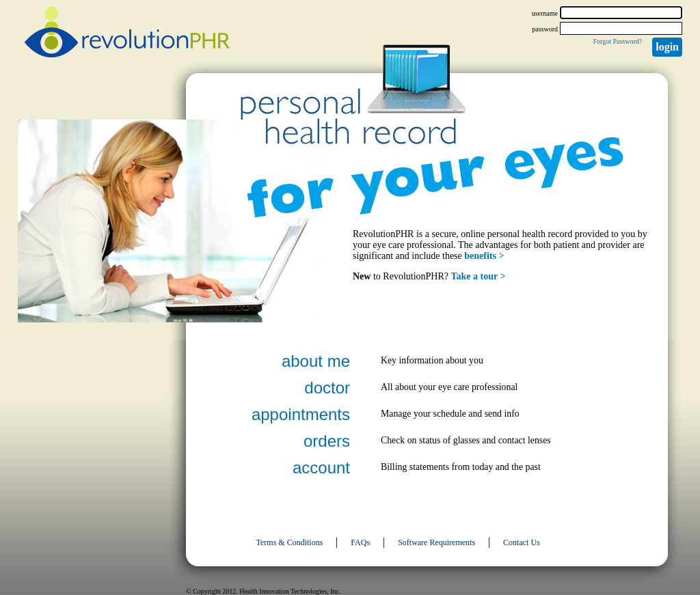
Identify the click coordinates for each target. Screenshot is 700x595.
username (545, 13)
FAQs (360, 542)
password (545, 29)
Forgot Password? (617, 41)
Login (667, 47)
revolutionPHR (127, 34)
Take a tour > (479, 276)
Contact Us (522, 542)
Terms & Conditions (290, 542)
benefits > (484, 256)
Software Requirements (436, 542)
